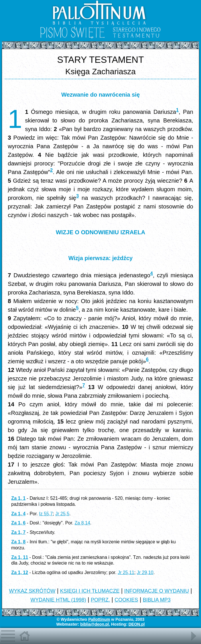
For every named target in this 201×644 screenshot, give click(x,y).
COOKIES (126, 600)
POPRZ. (100, 600)
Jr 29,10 (145, 572)
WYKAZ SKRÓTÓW (32, 591)
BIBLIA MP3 (157, 600)
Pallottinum (99, 619)
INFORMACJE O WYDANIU (157, 591)
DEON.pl (137, 624)
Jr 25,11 (126, 572)
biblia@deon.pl (94, 624)
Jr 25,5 (62, 514)
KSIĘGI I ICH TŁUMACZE (90, 591)
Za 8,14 (82, 523)
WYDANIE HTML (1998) (58, 600)
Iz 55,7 (46, 514)
